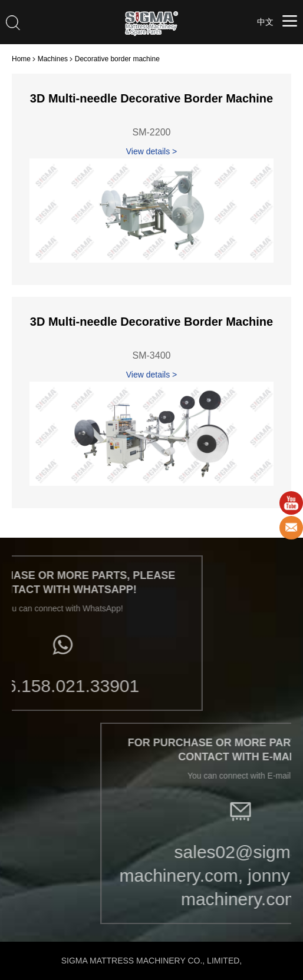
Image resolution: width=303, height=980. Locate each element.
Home (21, 59)
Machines (53, 59)
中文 (265, 22)
